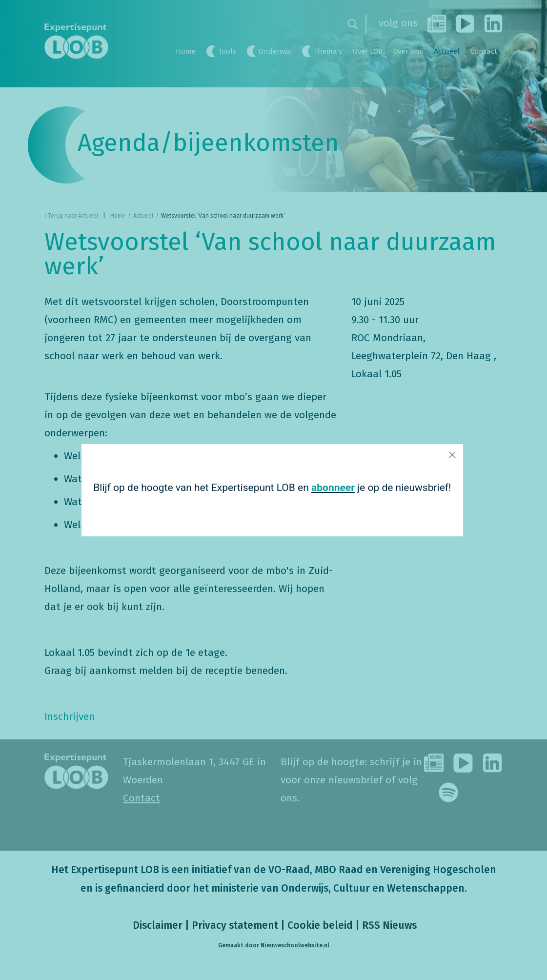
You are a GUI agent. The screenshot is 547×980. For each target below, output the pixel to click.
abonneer (331, 487)
